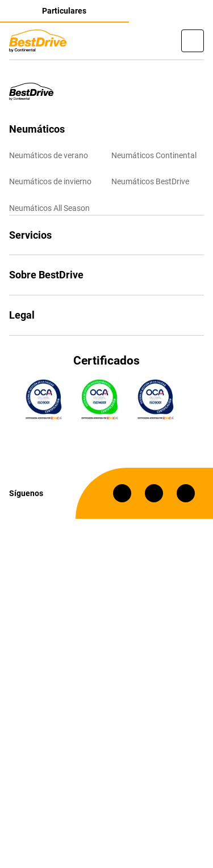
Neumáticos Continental (154, 155)
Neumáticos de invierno (50, 181)
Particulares (64, 11)
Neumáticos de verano (49, 155)
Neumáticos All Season (49, 208)
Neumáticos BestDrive (150, 181)
